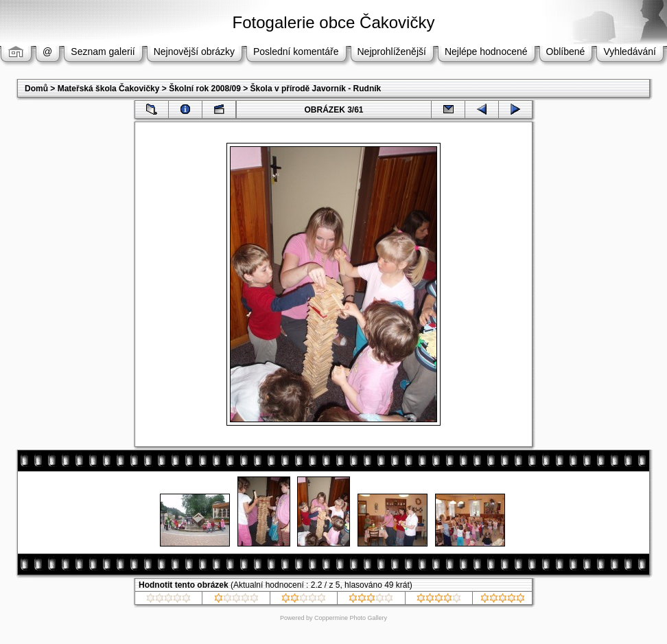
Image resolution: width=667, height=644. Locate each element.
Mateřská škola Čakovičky (109, 89)
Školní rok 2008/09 (205, 89)
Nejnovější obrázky (194, 51)
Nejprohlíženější (392, 51)
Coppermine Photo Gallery (351, 618)
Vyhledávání (630, 51)
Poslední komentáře (296, 51)
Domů (36, 89)
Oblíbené (566, 51)
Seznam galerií (103, 51)
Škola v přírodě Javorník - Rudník (316, 89)
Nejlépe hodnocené (486, 51)
